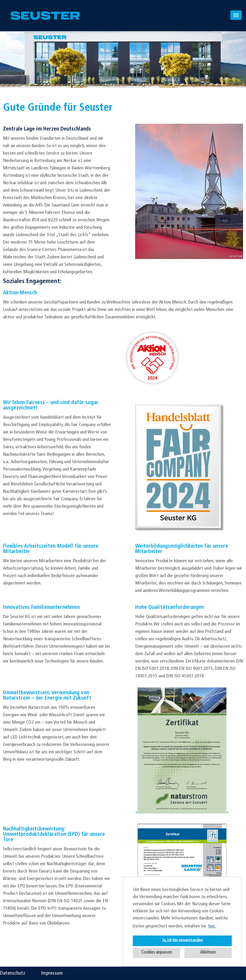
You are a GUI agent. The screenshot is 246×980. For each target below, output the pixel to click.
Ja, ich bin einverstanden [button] (182, 941)
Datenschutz (13, 973)
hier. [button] (212, 926)
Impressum (52, 973)
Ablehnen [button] (208, 953)
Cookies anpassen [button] (157, 953)
